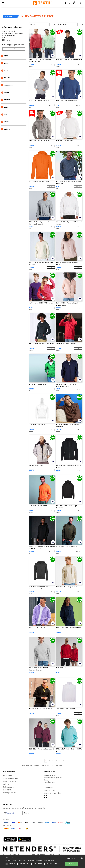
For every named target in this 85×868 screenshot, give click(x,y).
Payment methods (9, 781)
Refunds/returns (9, 787)
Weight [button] (7, 92)
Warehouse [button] (8, 85)
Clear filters (14, 49)
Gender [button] (7, 63)
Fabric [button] (6, 122)
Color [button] (6, 107)
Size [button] (5, 114)
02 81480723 (49, 787)
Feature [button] (7, 129)
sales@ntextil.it (49, 782)
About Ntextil (8, 775)
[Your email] (13, 813)
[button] (66, 3)
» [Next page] (67, 761)
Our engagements (9, 793)
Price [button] (6, 70)
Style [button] (6, 56)
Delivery (6, 784)
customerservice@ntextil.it (53, 778)
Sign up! (27, 813)
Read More (51, 860)
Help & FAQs (8, 790)
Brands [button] (7, 78)
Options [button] (7, 100)
